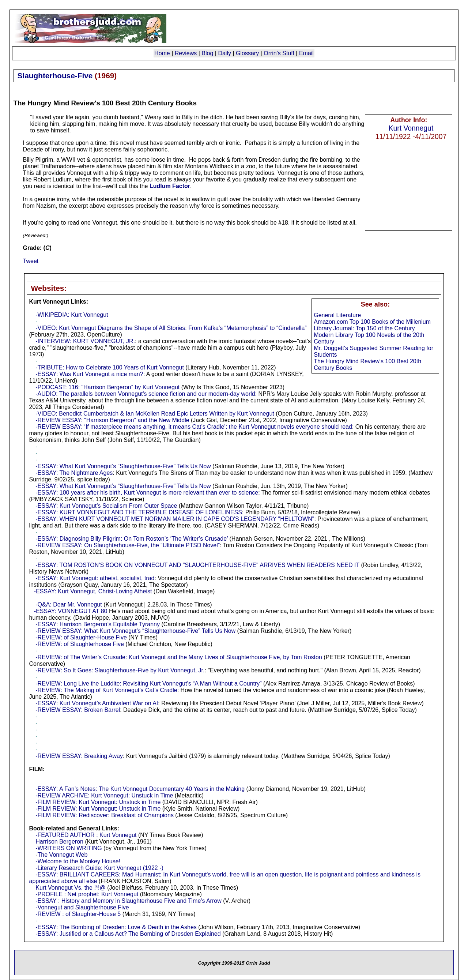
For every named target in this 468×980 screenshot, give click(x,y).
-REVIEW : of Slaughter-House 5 (78, 914)
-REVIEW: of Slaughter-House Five (81, 637)
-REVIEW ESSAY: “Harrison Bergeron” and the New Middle (112, 420)
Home (162, 53)
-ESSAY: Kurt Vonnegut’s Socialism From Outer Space (106, 506)
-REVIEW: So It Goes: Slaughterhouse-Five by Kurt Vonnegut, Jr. (120, 670)
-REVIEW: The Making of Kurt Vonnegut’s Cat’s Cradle (106, 690)
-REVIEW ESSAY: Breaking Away (79, 756)
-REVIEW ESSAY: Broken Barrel (78, 710)
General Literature (337, 315)
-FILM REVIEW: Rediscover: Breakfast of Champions (105, 815)
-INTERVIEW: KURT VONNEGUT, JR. (85, 341)
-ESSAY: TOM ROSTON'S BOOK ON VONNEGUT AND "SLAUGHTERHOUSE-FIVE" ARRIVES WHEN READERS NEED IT (197, 565)
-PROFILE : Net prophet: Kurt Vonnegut (87, 894)
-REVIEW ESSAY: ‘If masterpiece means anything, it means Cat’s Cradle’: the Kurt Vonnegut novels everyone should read (194, 427)
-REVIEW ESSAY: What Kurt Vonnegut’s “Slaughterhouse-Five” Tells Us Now (135, 631)
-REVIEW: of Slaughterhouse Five (80, 644)
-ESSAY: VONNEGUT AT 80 (71, 611)
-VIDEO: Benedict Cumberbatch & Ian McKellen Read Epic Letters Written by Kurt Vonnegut (155, 414)
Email (306, 53)
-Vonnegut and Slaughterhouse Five (82, 907)
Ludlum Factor (170, 186)
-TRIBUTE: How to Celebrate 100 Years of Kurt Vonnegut (110, 367)
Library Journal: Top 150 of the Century (364, 328)
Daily (224, 53)
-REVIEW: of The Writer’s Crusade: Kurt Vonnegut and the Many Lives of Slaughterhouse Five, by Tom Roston (179, 657)
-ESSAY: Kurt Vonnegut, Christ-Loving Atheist (93, 591)
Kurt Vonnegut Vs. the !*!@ (70, 888)
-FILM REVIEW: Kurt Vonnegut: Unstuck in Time (98, 802)
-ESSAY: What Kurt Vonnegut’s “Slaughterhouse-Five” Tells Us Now (123, 466)
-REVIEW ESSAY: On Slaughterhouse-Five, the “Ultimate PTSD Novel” (128, 545)
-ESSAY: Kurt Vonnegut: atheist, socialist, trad (95, 578)
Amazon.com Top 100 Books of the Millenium (372, 322)
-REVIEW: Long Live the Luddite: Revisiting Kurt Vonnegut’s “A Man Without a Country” (148, 684)
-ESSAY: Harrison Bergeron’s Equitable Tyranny (98, 624)
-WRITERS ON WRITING (69, 848)
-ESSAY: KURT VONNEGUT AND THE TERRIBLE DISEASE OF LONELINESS (139, 512)
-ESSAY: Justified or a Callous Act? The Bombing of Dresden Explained (128, 934)
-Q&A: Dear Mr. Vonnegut (69, 604)
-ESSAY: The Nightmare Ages (74, 473)
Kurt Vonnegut (411, 128)
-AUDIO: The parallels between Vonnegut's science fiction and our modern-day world (145, 394)
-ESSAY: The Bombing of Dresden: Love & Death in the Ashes (116, 927)
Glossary (247, 53)
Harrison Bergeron (59, 842)
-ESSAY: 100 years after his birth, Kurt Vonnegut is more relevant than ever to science (147, 493)
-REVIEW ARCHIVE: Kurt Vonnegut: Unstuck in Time (104, 795)
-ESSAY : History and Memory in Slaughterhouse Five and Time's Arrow (128, 901)
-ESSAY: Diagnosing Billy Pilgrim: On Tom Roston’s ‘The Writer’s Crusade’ (132, 539)
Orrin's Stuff (279, 53)
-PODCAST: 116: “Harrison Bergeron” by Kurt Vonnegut (107, 387)
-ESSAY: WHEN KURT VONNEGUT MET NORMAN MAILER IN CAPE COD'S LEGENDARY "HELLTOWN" (175, 519)
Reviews (186, 53)
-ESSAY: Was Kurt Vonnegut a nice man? (89, 374)
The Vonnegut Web (63, 855)
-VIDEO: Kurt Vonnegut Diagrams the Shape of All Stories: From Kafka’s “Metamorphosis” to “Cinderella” (171, 328)
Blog (207, 53)
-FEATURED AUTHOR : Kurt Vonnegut (86, 835)
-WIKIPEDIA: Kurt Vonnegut (72, 315)
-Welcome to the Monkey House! (78, 861)
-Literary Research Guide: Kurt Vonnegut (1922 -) (99, 868)
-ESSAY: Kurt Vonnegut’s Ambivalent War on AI (97, 703)
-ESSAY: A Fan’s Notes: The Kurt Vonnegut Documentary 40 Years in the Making (140, 789)
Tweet (31, 261)
